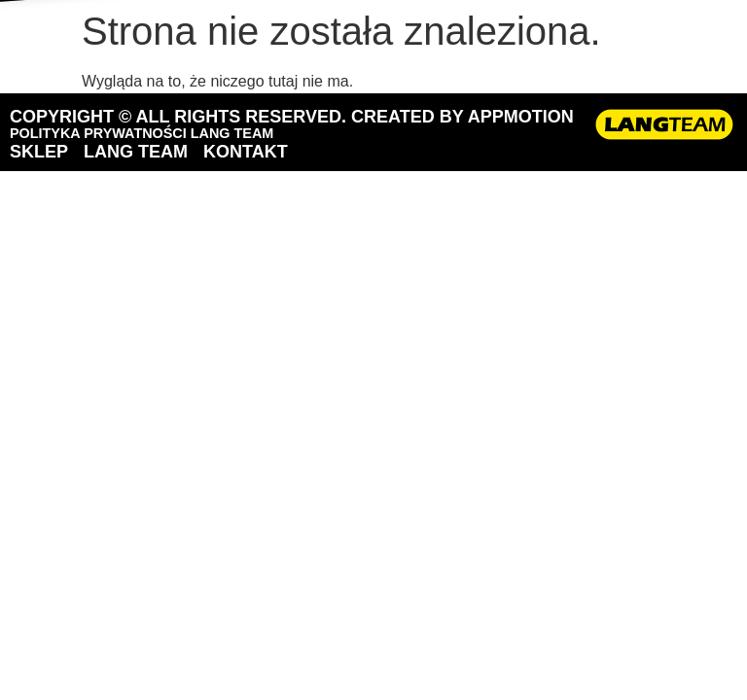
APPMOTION (521, 117)
